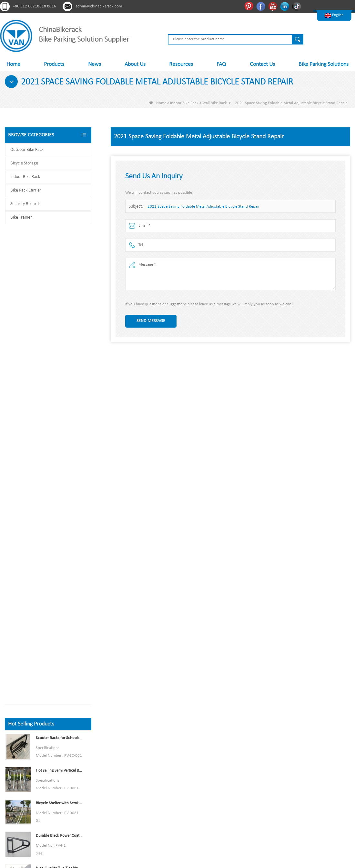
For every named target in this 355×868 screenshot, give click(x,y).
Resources (181, 64)
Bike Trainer (21, 217)
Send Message (151, 321)
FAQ (221, 64)
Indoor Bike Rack (184, 103)
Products (54, 64)
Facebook (262, 6)
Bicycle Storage (24, 163)
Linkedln (285, 6)
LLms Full (118, 806)
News (95, 64)
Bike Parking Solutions (324, 64)
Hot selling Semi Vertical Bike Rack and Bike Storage (59, 291)
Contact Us (262, 64)
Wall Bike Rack (215, 103)
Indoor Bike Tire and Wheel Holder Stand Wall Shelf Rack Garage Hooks (59, 438)
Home (13, 64)
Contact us (48, 667)
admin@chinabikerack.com (99, 6)
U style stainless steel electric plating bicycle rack (59, 568)
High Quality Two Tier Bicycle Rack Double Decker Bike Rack (59, 389)
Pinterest (250, 6)
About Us (135, 64)
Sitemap (117, 775)
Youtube (274, 6)
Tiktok (297, 6)
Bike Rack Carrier (26, 190)
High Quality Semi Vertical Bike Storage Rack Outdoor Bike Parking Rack (59, 470)
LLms (114, 796)
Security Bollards (25, 204)
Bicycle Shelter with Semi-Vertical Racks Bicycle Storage (59, 324)
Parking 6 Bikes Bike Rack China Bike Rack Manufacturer (59, 503)
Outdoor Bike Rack (27, 150)
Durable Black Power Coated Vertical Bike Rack (59, 356)
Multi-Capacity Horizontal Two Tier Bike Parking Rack (59, 535)
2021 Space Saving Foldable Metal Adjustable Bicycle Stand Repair (203, 207)
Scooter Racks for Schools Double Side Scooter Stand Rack (59, 258)
